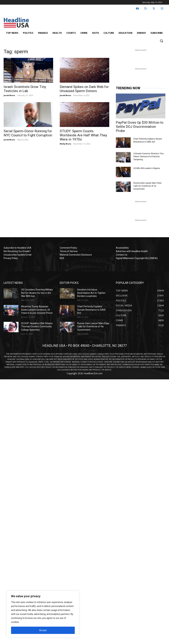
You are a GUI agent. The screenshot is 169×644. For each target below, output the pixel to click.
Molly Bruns (65, 144)
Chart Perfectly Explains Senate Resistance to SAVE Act (92, 310)
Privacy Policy (11, 258)
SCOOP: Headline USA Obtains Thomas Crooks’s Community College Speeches (37, 327)
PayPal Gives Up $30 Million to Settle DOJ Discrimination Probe (140, 127)
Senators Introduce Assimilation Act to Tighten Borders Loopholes (91, 293)
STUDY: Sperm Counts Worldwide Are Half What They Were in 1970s (83, 135)
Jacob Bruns (9, 95)
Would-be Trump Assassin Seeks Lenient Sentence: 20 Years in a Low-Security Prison (37, 310)
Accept (43, 630)
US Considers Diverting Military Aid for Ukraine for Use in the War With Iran (37, 293)
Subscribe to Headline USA (17, 248)
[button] (161, 41)
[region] (43, 614)
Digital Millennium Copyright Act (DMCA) (137, 258)
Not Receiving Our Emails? (17, 251)
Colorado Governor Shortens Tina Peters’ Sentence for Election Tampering (148, 157)
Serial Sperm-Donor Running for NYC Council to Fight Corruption (28, 133)
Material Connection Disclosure (76, 255)
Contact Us (122, 255)
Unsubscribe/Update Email (17, 255)
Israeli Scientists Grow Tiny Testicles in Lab (25, 89)
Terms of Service (69, 251)
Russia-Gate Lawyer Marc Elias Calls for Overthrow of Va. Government (147, 186)
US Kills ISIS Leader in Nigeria (147, 168)
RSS (62, 258)
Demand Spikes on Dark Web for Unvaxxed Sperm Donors (84, 89)
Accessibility (122, 248)
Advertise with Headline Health (132, 251)
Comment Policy (68, 248)
